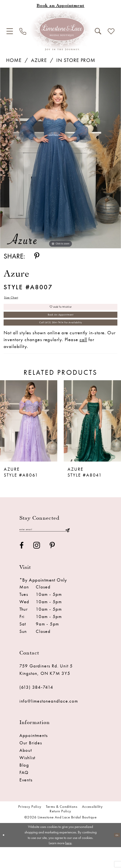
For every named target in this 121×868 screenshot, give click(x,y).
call (83, 358)
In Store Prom (76, 60)
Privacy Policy (30, 828)
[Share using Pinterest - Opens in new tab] (37, 256)
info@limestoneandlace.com (49, 722)
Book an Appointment (61, 325)
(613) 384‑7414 (36, 708)
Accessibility (92, 828)
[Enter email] (45, 549)
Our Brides (31, 764)
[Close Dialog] (5, 856)
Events (26, 801)
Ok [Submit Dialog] (115, 856)
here (68, 864)
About (26, 771)
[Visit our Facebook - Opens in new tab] (22, 566)
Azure (39, 60)
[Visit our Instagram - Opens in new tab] (37, 566)
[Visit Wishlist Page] (111, 32)
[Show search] (98, 31)
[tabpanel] (61, 158)
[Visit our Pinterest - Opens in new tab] (52, 566)
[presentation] (29, 439)
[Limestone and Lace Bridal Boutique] (61, 30)
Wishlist (27, 779)
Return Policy (61, 832)
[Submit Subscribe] (67, 549)
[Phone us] (23, 32)
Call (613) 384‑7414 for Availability (61, 338)
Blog (24, 786)
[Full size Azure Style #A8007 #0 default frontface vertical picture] (61, 158)
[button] (10, 31)
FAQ (24, 793)
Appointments (34, 756)
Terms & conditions (62, 828)
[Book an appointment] (61, 6)
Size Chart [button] (16, 299)
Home (14, 60)
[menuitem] (10, 31)
